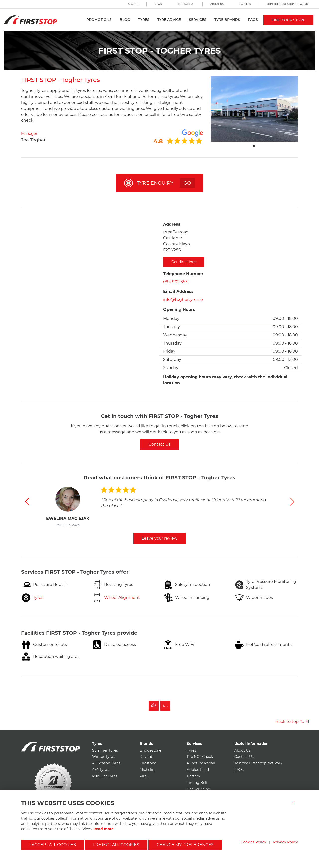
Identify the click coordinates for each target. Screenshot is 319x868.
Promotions (99, 20)
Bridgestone (150, 750)
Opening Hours (179, 310)
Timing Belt (197, 783)
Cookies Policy (253, 842)
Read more (104, 829)
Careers (245, 4)
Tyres (144, 20)
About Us (217, 4)
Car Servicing (199, 789)
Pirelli (145, 776)
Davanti (146, 757)
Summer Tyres (105, 750)
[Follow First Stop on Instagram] (165, 706)
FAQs (253, 20)
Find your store (288, 20)
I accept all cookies (53, 845)
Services (198, 20)
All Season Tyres (106, 763)
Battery (194, 776)
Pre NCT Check (200, 757)
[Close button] (295, 805)
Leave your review (159, 538)
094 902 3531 (176, 282)
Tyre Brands (227, 20)
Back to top (292, 722)
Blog (125, 20)
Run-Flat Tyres (105, 776)
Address (172, 224)
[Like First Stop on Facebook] (154, 706)
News (158, 4)
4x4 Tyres (100, 770)
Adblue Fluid (198, 770)
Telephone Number (183, 274)
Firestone (148, 763)
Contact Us (186, 4)
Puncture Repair (201, 763)
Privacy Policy (285, 842)
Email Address (178, 292)
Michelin (147, 770)
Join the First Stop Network (287, 4)
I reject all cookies (116, 845)
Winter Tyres (103, 757)
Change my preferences (185, 845)
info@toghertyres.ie (183, 300)
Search (133, 4)
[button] (27, 502)
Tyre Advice (169, 20)
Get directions (184, 262)
